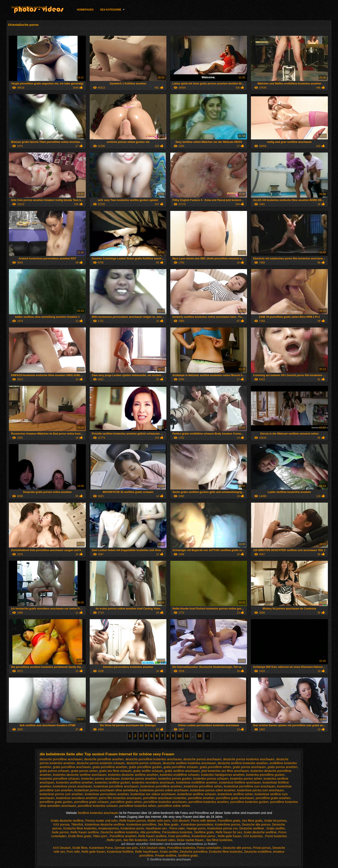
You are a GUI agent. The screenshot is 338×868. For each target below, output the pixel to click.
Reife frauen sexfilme (85, 832)
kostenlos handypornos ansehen (223, 775)
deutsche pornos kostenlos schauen (101, 763)
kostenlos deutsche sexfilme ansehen (133, 775)
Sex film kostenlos (135, 840)
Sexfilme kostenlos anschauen (29, 7)
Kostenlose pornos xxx (222, 828)
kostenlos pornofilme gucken (265, 775)
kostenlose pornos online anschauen (164, 790)
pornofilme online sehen (174, 806)
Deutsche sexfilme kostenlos (120, 832)
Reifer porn (114, 840)
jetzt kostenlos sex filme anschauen (225, 771)
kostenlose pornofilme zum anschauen (250, 786)
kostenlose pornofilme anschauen (116, 786)
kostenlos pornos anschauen (100, 779)
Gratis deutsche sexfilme (67, 821)
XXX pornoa (61, 824)
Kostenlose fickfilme (120, 852)
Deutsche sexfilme (252, 828)
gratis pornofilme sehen (215, 767)
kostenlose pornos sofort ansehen (213, 790)
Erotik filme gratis (80, 836)
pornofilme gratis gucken (56, 802)
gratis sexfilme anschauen (182, 771)
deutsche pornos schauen (144, 763)
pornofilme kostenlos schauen (98, 806)
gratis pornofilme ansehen (110, 767)
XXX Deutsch (62, 848)
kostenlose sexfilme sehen (235, 794)
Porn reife (73, 852)
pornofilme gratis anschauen (235, 798)
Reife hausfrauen (147, 852)
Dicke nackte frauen (191, 840)
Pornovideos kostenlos (177, 832)
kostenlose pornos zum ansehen (61, 794)
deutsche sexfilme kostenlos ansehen (243, 763)
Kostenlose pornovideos (197, 824)
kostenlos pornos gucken (175, 779)
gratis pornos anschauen (249, 767)
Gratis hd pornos (275, 821)
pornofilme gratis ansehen (273, 798)
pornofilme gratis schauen (91, 802)
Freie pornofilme (179, 836)
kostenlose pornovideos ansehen (107, 794)
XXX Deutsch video (162, 840)
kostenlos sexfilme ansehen (75, 782)
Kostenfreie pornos (228, 824)
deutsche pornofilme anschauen (61, 759)
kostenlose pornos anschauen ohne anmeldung (106, 790)
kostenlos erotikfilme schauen (180, 775)
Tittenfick (77, 824)
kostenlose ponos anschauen (73, 786)
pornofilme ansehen (201, 798)
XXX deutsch (181, 821)
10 (179, 736)
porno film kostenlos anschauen (120, 798)
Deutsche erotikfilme (258, 852)
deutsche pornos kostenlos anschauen (249, 759)
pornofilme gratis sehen (126, 802)
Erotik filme (80, 848)
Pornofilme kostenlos (181, 848)
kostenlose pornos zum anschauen (260, 790)
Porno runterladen (209, 848)
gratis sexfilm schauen (148, 771)
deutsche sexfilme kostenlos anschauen (189, 763)
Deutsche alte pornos (256, 824)
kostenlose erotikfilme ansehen (197, 782)
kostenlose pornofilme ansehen (161, 786)
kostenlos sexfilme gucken (112, 782)
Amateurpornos (109, 828)
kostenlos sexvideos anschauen (153, 782)
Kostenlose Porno (101, 848)
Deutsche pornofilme (194, 852)
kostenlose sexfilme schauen (197, 794)
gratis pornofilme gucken (145, 767)
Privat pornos (262, 848)
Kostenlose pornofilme (141, 824)
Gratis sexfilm (276, 828)
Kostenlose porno (132, 828)
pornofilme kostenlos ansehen (208, 802)
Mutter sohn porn (159, 821)
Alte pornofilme (150, 832)
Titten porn (100, 836)
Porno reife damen (203, 821)
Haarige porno (196, 828)
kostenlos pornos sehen (246, 779)
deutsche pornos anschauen (202, 759)
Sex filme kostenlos (219, 840)
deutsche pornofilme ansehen (104, 759)
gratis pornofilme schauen (181, 767)
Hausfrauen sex (157, 828)
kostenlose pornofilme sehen (203, 786)
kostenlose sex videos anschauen (153, 794)
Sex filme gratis (252, 821)
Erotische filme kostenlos (80, 828)
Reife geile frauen (230, 836)
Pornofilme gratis (229, 821)
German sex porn (126, 848)
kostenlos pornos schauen (211, 779)
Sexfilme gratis (204, 832)
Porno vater (177, 828)
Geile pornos (60, 832)
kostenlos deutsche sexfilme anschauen (80, 775)
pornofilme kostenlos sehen (138, 806)
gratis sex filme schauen (115, 771)
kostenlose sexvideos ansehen (77, 798)
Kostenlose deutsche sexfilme (105, 824)
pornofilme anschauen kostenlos (165, 798)
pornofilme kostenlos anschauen (165, 802)
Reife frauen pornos (132, 821)
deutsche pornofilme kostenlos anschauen (154, 759)
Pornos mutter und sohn (101, 821)
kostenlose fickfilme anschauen (240, 782)
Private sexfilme (166, 856)
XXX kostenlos (253, 836)
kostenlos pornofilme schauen (60, 779)
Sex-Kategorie (111, 10)
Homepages (85, 10)
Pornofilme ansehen (123, 836)
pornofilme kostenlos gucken (249, 802)
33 (199, 736)
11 (187, 736)
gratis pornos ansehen (282, 767)
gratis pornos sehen (84, 771)
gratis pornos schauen (55, 771)
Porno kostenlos (276, 836)
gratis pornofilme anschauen (72, 767)
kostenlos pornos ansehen (139, 779)
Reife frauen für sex (229, 832)
